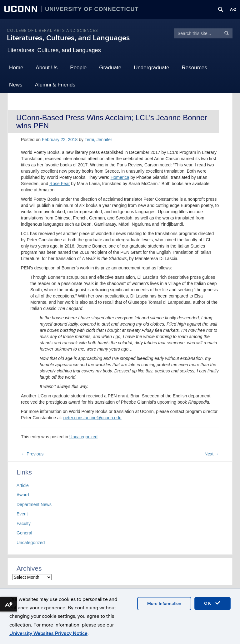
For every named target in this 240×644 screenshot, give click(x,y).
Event (22, 514)
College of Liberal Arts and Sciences (52, 31)
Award (23, 495)
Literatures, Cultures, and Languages (68, 38)
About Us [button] (47, 68)
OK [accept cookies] (212, 603)
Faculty (24, 524)
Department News (34, 504)
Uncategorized (83, 437)
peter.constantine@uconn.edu (92, 418)
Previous (32, 454)
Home (16, 68)
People (78, 68)
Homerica (120, 177)
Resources (195, 68)
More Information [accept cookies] (164, 604)
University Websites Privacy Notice (48, 633)
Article (23, 485)
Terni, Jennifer (98, 140)
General (24, 533)
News (16, 85)
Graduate (110, 68)
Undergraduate (151, 68)
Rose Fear (60, 184)
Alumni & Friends (55, 85)
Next (212, 454)
